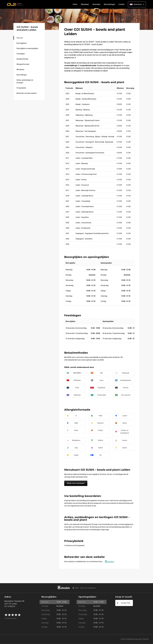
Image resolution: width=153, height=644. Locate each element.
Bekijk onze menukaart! (76, 483)
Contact (121, 4)
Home (75, 4)
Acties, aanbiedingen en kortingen (25, 81)
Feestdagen (21, 54)
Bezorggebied (22, 43)
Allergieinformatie (23, 64)
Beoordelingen (109, 4)
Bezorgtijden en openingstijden (27, 48)
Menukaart (85, 4)
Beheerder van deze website (27, 93)
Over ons (20, 38)
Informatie (97, 4)
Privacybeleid (21, 88)
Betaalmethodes (22, 59)
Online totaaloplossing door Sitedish (135, 639)
